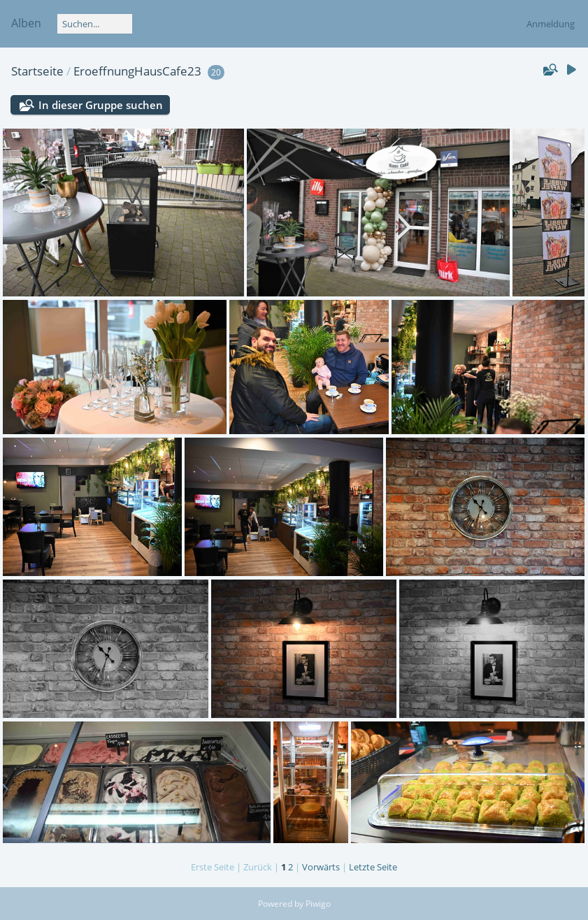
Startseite (37, 71)
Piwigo (318, 904)
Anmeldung (551, 24)
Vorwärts (321, 867)
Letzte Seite (373, 867)
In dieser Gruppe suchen (101, 105)
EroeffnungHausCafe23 (137, 71)
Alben (26, 23)
